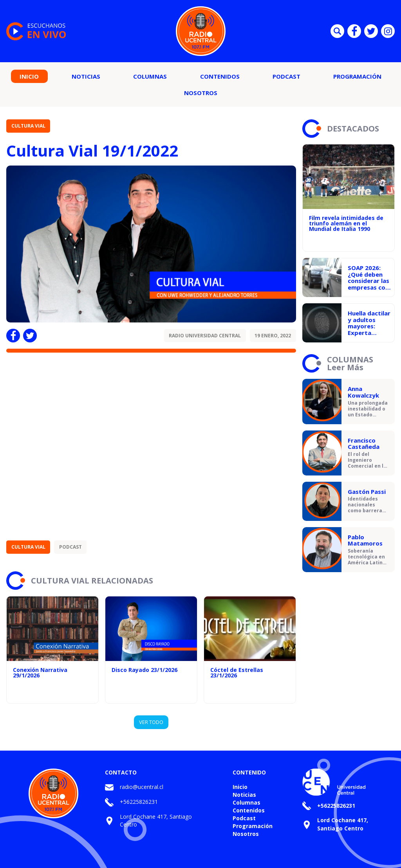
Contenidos (220, 76)
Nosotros (201, 93)
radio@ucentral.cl (142, 787)
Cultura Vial (28, 126)
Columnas (150, 76)
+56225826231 (139, 802)
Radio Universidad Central (205, 336)
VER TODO (151, 722)
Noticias (86, 76)
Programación (357, 76)
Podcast (286, 76)
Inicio (29, 76)
